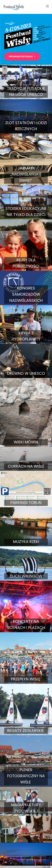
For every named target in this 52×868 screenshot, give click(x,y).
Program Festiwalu (22, 57)
